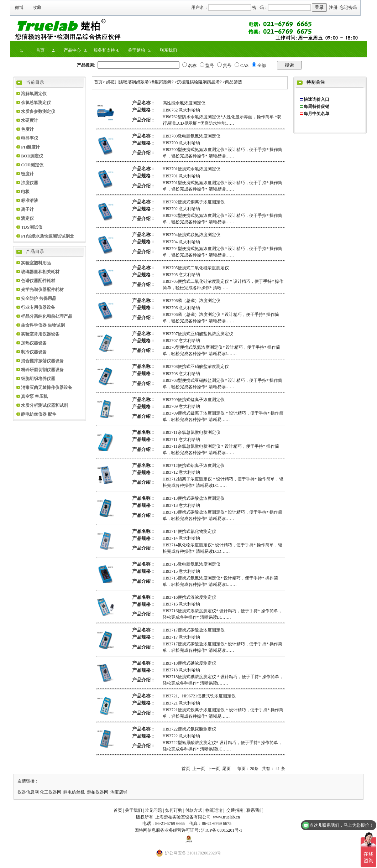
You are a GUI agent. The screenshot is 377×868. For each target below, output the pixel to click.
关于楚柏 (136, 50)
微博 (19, 7)
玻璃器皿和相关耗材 (40, 272)
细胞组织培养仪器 (38, 379)
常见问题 (153, 810)
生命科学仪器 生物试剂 (43, 325)
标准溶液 (30, 201)
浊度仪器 (30, 183)
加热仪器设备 (34, 343)
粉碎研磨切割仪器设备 (42, 370)
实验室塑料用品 (36, 263)
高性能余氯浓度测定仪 (184, 103)
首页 (40, 50)
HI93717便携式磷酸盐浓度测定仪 (194, 630)
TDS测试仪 (32, 227)
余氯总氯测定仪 (36, 103)
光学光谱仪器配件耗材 (42, 290)
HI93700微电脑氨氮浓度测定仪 (192, 136)
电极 (25, 192)
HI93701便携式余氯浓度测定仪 (192, 169)
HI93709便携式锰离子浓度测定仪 (194, 400)
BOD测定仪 (32, 156)
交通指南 (235, 810)
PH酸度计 (30, 147)
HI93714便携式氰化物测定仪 (190, 531)
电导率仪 (30, 138)
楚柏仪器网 (98, 792)
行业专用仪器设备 (38, 307)
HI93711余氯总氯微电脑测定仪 (192, 432)
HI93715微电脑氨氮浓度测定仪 (192, 564)
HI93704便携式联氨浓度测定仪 (192, 235)
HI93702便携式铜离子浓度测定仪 (194, 202)
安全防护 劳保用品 (39, 298)
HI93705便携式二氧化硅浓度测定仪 (196, 268)
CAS (244, 66)
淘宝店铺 (119, 792)
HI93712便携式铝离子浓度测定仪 (194, 466)
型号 (210, 66)
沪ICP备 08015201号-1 (222, 830)
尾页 (226, 769)
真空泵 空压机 (34, 396)
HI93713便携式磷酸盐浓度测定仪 (194, 498)
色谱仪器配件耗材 (38, 281)
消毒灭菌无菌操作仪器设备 (47, 388)
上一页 (199, 769)
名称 (192, 66)
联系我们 (168, 50)
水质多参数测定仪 (38, 111)
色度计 (27, 129)
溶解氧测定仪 (34, 94)
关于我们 (133, 810)
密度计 (27, 174)
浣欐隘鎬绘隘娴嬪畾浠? (199, 82)
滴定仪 (27, 218)
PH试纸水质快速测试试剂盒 (48, 236)
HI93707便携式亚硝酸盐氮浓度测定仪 (198, 334)
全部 (262, 66)
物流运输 (214, 810)
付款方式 (194, 810)
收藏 (37, 7)
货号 (227, 66)
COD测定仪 (32, 165)
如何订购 (174, 810)
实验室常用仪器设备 (40, 334)
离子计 (27, 209)
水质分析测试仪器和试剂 (44, 405)
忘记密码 (348, 7)
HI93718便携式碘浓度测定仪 (190, 663)
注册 (333, 7)
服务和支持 (104, 50)
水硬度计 (30, 120)
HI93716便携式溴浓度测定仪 (190, 597)
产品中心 (72, 50)
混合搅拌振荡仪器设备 (42, 361)
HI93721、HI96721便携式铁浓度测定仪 (199, 696)
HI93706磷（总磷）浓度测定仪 (192, 301)
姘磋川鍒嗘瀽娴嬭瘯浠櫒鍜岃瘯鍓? (140, 82)
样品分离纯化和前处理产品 (47, 316)
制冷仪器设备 (34, 352)
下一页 (214, 769)
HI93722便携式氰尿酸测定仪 (190, 729)
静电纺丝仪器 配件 (39, 414)
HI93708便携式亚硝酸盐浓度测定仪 (196, 367)
